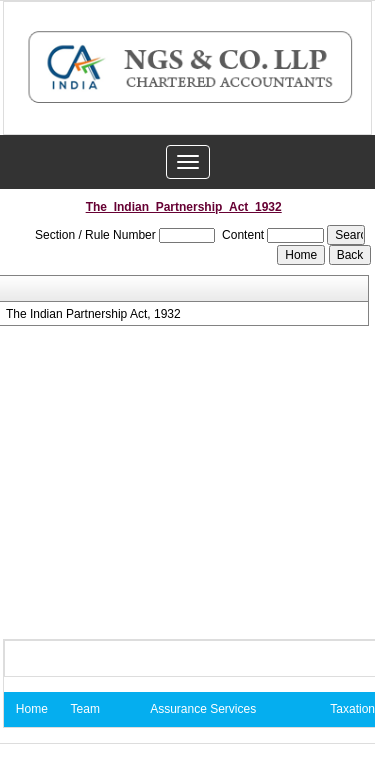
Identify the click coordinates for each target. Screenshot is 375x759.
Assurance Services (203, 709)
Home (32, 709)
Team (85, 709)
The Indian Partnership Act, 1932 (93, 314)
